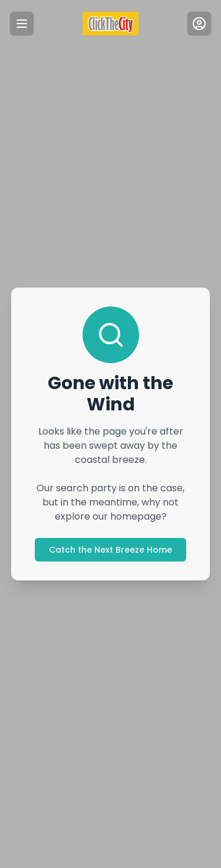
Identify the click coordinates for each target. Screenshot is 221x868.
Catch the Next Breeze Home (111, 550)
